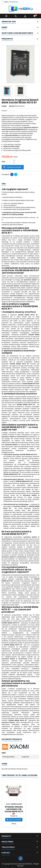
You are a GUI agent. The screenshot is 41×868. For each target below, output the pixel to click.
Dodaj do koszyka (12, 167)
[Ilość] (10, 162)
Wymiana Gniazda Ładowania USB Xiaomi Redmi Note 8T (14, 810)
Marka (12, 106)
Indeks (4, 106)
